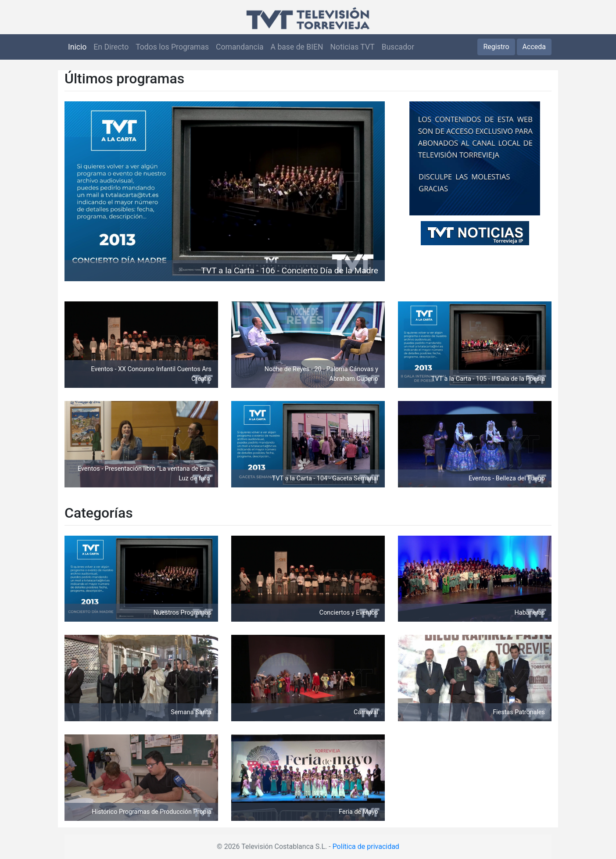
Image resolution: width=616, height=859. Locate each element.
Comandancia (240, 47)
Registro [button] (496, 47)
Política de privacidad (366, 846)
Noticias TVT (353, 47)
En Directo (111, 47)
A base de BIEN (297, 47)
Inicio (77, 47)
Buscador (398, 47)
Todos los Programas (172, 47)
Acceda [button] (534, 47)
